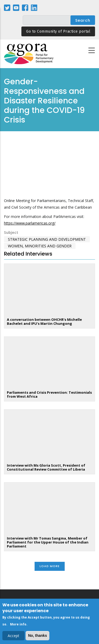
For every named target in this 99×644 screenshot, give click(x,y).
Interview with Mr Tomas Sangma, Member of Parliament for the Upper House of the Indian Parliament (48, 542)
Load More (50, 566)
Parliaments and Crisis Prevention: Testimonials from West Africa (49, 394)
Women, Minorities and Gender (40, 246)
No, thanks (37, 636)
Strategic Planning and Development (47, 239)
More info (18, 624)
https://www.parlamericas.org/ (30, 223)
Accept (13, 636)
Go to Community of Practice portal (58, 31)
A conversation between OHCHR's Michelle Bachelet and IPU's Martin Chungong (44, 321)
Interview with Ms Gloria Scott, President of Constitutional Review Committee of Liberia (46, 467)
